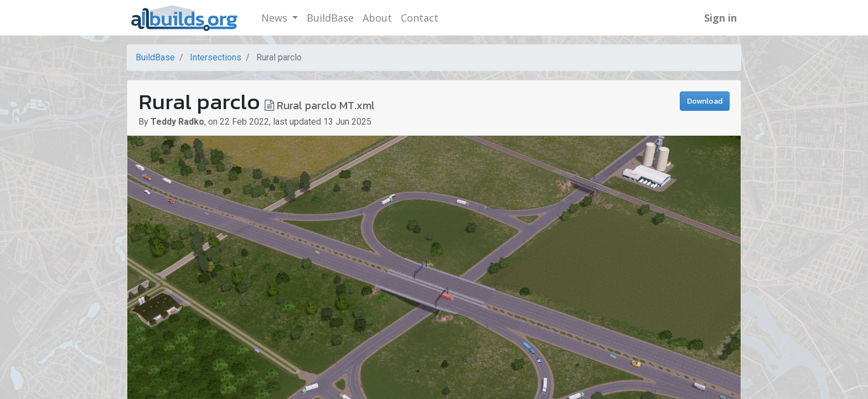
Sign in (720, 18)
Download (705, 101)
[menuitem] (330, 18)
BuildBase (155, 57)
